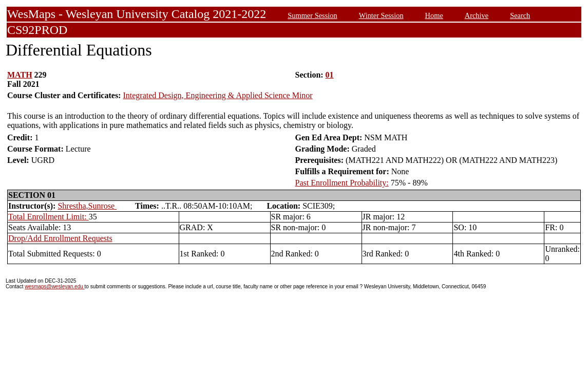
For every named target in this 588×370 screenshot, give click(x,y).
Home (434, 15)
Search (520, 15)
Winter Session (381, 15)
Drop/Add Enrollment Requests (60, 238)
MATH (20, 75)
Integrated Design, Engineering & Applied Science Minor (217, 95)
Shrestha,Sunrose (87, 206)
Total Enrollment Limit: (49, 217)
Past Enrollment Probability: (342, 183)
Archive (477, 15)
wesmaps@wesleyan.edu (54, 286)
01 (330, 75)
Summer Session (312, 15)
